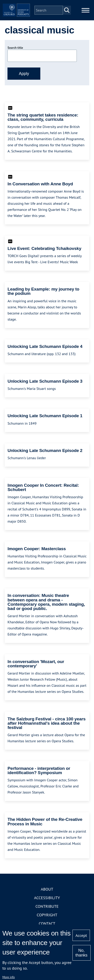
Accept (81, 935)
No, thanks (81, 953)
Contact (47, 923)
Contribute (47, 906)
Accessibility (47, 898)
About (47, 889)
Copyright (47, 915)
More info (8, 977)
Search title (15, 48)
